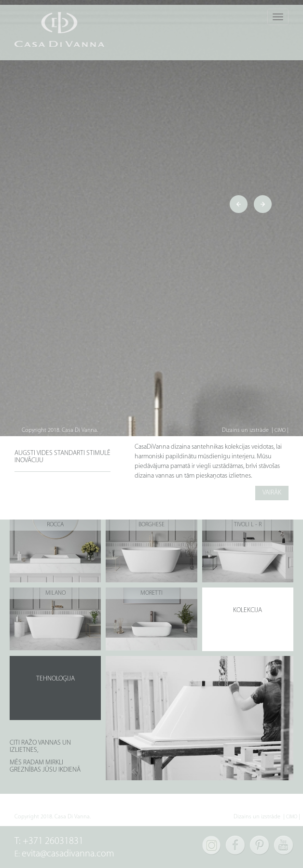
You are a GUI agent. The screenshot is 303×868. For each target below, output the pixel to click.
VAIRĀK (272, 493)
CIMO (280, 431)
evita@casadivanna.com (68, 854)
